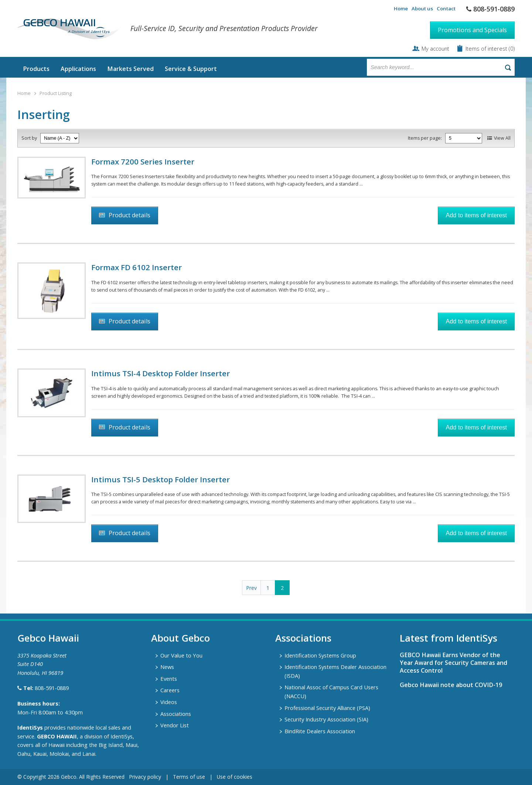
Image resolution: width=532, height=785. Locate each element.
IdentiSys (30, 727)
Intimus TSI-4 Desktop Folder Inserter (161, 373)
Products (36, 69)
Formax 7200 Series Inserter (143, 162)
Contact (446, 9)
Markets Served (130, 69)
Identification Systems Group (320, 655)
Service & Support (191, 69)
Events (169, 679)
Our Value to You (181, 655)
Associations (176, 714)
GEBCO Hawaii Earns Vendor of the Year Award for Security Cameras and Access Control (453, 663)
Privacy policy (145, 777)
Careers (170, 690)
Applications (78, 69)
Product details (129, 215)
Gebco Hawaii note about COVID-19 (451, 685)
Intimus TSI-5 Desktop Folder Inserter (161, 479)
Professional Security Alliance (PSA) (327, 708)
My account (435, 48)
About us (422, 9)
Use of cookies (235, 777)
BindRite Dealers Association (320, 731)
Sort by (29, 138)
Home (401, 9)
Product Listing (56, 93)
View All (502, 138)
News (167, 667)
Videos (169, 702)
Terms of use (189, 777)
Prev (251, 588)
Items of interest (487, 48)
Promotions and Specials (472, 30)
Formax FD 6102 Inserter (137, 267)
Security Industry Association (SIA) (326, 719)
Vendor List (175, 725)
